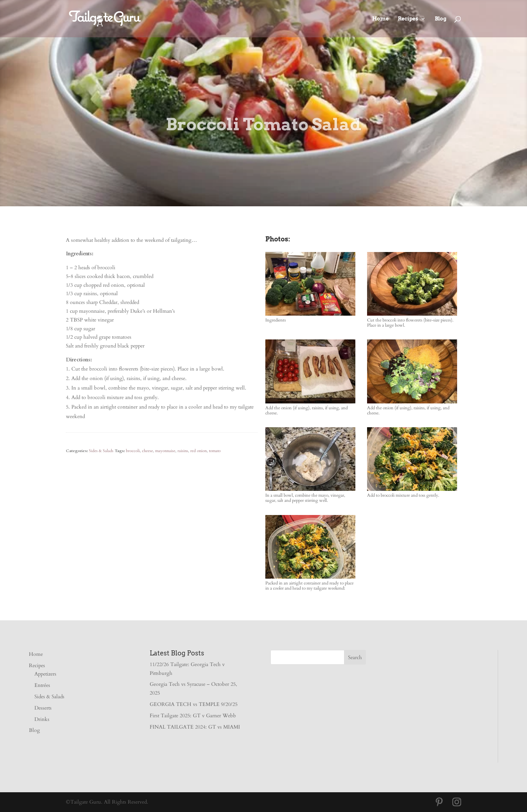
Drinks (42, 719)
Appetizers (45, 674)
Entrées (42, 685)
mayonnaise (165, 451)
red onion (199, 451)
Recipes (408, 19)
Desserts (43, 708)
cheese (147, 451)
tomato (215, 451)
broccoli (133, 451)
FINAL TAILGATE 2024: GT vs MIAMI (195, 727)
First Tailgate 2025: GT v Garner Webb (193, 716)
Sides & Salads (101, 451)
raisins (183, 451)
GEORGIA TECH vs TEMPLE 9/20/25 (194, 704)
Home (380, 19)
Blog (441, 19)
